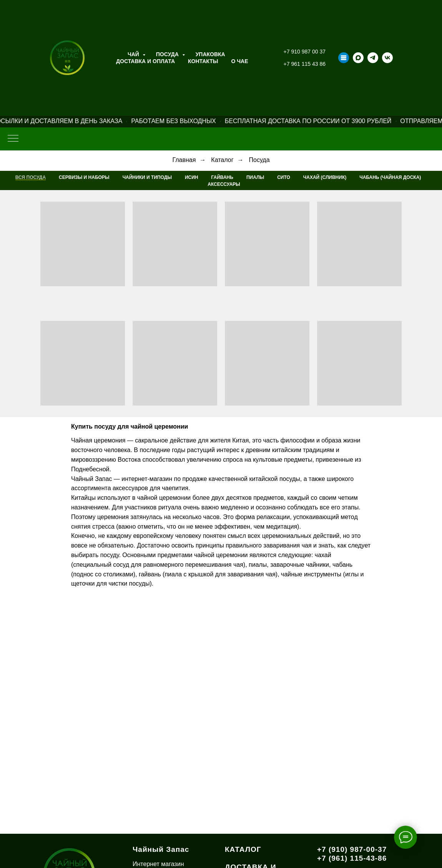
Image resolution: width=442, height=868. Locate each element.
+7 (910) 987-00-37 (352, 849)
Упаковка (210, 54)
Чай (134, 54)
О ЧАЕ (240, 61)
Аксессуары (224, 184)
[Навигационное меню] (13, 139)
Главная (184, 160)
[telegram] (373, 58)
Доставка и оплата (145, 61)
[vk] (387, 58)
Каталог (222, 160)
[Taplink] (344, 58)
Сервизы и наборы (84, 177)
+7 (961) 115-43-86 (352, 858)
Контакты (203, 61)
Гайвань (222, 177)
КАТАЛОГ (243, 849)
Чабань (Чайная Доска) (390, 177)
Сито (284, 177)
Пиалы (255, 177)
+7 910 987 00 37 (305, 52)
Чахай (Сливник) (325, 177)
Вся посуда (31, 177)
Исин (192, 177)
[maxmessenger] (358, 58)
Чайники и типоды (147, 177)
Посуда (168, 54)
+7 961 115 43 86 (305, 64)
